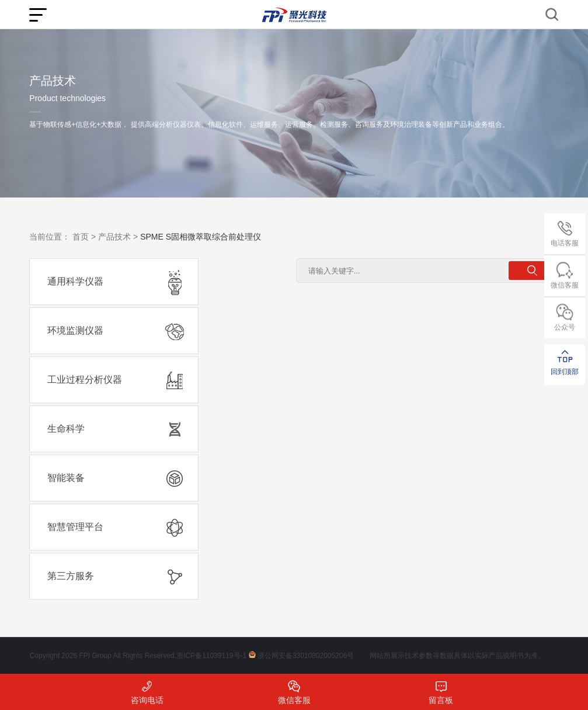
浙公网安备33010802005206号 (306, 656)
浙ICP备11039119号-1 (211, 656)
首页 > (84, 237)
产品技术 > (118, 237)
